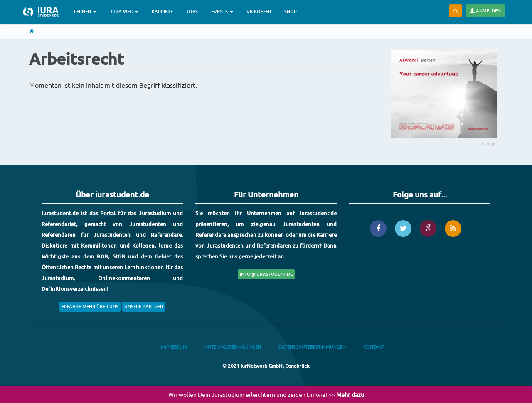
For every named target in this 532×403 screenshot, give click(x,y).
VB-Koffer (259, 11)
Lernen (85, 11)
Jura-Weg (124, 11)
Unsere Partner (144, 306)
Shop (291, 11)
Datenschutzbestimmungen (312, 347)
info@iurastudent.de (266, 274)
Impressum (174, 347)
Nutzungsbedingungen (233, 347)
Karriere (162, 11)
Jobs (192, 11)
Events (222, 11)
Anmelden (485, 11)
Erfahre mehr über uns (90, 306)
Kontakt (374, 347)
